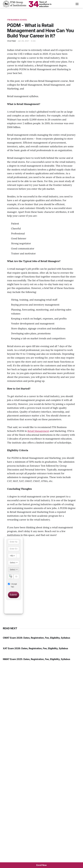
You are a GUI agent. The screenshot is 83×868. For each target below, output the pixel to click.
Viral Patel (11, 41)
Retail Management (38, 431)
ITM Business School (17, 20)
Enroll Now (41, 865)
